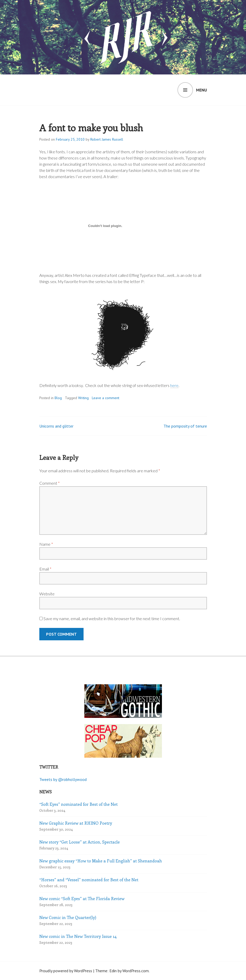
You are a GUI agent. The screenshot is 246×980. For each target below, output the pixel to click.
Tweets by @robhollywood (63, 779)
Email (45, 569)
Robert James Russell (107, 139)
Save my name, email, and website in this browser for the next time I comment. (112, 618)
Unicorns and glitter (56, 426)
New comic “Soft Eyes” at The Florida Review (82, 898)
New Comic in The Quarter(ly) (68, 917)
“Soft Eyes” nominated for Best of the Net (79, 804)
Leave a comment (106, 398)
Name (46, 544)
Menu (202, 90)
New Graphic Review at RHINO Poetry (76, 823)
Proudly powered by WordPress (66, 971)
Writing (83, 398)
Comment (50, 483)
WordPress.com (136, 971)
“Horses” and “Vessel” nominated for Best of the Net (89, 880)
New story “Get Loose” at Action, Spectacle (80, 842)
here (174, 385)
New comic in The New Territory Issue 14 (78, 936)
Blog (58, 398)
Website (47, 594)
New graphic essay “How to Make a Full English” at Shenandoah (101, 861)
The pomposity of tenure (185, 426)
